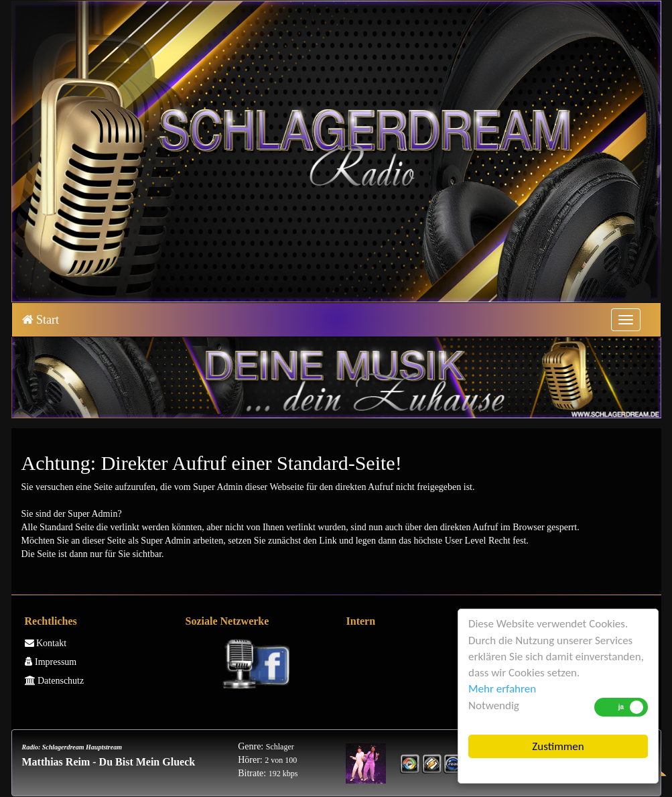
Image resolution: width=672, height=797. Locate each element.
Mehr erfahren (502, 689)
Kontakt (46, 643)
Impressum (51, 662)
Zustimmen (558, 746)
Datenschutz (55, 681)
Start (41, 320)
